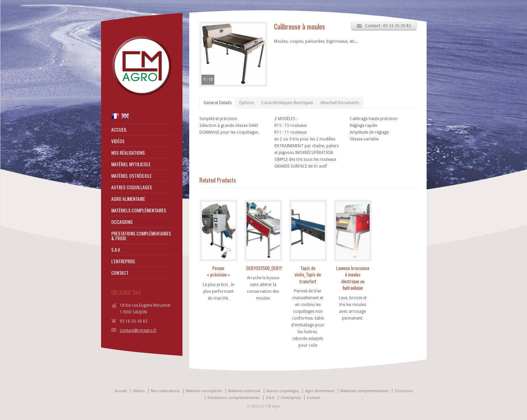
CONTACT (120, 273)
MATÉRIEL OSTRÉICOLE (131, 176)
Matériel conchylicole (204, 391)
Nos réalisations (165, 391)
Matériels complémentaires (365, 391)
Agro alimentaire (320, 391)
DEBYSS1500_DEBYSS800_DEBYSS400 (281, 268)
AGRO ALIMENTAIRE (128, 199)
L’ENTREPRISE (123, 261)
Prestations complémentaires (234, 398)
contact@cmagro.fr (138, 330)
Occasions (404, 391)
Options (247, 103)
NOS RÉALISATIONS (128, 153)
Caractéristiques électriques (287, 103)
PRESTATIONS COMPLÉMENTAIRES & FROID (141, 236)
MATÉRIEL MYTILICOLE (131, 164)
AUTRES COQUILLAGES (132, 187)
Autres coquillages (283, 391)
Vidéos (139, 391)
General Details (218, 103)
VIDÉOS (118, 141)
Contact (314, 398)
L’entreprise (291, 398)
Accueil (121, 391)
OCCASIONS (122, 222)
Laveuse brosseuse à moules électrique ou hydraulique (353, 278)
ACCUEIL (119, 130)
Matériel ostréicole (244, 391)
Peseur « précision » (218, 271)
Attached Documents (340, 103)
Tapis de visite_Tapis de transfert (308, 274)
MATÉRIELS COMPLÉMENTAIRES (139, 210)
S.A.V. (116, 250)
